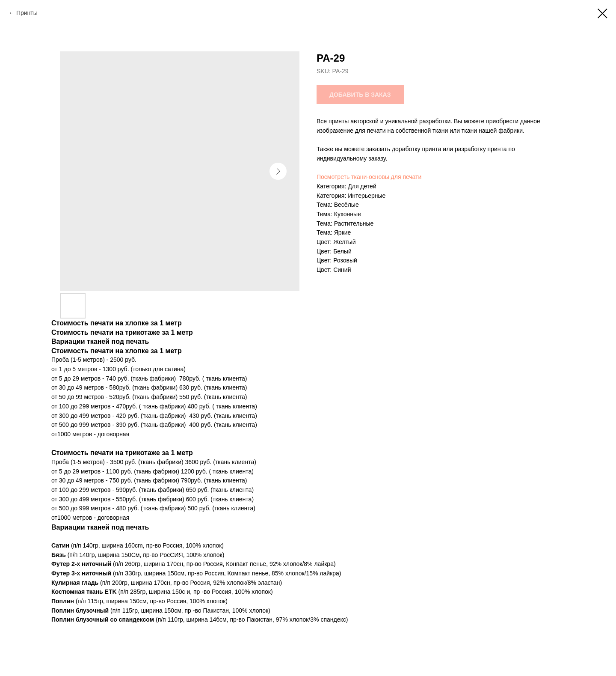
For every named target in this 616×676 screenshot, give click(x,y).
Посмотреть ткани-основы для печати (369, 177)
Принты (27, 13)
